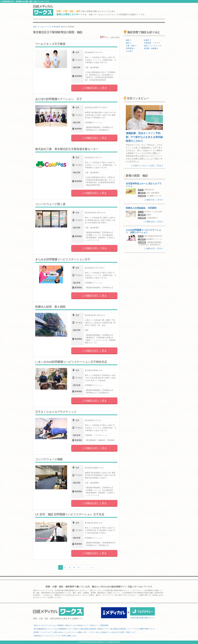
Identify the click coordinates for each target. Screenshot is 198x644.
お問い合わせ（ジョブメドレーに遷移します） (71, 632)
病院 (128, 40)
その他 (129, 51)
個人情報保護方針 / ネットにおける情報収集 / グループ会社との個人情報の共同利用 (65, 629)
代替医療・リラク (152, 43)
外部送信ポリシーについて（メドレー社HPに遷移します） (55, 636)
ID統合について (103, 629)
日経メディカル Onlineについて (77, 625)
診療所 (147, 40)
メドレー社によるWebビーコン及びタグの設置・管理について (113, 632)
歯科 (128, 43)
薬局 (153, 46)
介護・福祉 (131, 46)
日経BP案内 (104, 625)
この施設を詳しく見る (94, 88)
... (83, 567)
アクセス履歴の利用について (144, 629)
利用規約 (60, 625)
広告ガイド (94, 625)
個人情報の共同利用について (121, 629)
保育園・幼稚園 (151, 48)
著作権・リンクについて (43, 632)
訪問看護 (130, 48)
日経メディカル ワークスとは (45, 625)
